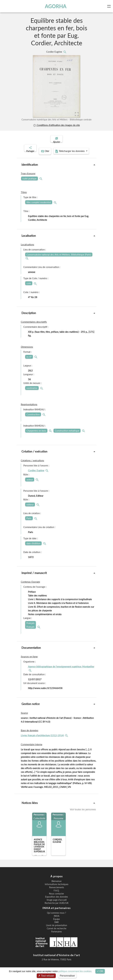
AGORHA (56, 6)
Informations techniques (57, 888)
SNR (56, 926)
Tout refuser (46, 976)
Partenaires (56, 935)
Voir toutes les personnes (83, 812)
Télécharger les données (56, 155)
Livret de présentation (57, 929)
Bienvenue (56, 884)
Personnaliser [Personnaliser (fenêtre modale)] (67, 976)
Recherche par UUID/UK (57, 906)
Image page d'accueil (57, 903)
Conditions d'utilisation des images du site (56, 125)
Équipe (56, 922)
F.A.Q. (56, 894)
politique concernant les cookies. (75, 971)
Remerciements (57, 891)
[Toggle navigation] (110, 6)
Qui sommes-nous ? (56, 916)
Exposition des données (56, 900)
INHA (57, 919)
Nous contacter (56, 897)
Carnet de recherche (57, 932)
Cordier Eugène (54, 52)
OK (100, 971)
